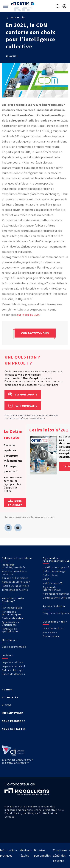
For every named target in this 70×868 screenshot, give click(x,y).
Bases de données (13, 674)
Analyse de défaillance (16, 582)
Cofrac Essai (50, 575)
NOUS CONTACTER (14, 729)
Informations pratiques (32, 418)
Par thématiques (12, 608)
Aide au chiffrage (13, 670)
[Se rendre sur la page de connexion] (64, 6)
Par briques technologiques (12, 613)
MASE (46, 579)
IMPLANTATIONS (13, 713)
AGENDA (7, 689)
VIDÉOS (7, 705)
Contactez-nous (35, 333)
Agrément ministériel (56, 594)
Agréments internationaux (52, 588)
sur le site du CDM (28, 315)
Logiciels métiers (13, 662)
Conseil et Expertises (15, 578)
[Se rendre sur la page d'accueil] (23, 3)
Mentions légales (26, 853)
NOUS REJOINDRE (13, 721)
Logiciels (7, 655)
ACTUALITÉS (10, 697)
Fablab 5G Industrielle (15, 586)
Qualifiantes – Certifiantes (11, 623)
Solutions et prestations (17, 558)
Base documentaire (14, 647)
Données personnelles (42, 853)
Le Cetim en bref (53, 628)
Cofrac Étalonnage (54, 571)
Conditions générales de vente (60, 855)
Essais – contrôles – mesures (14, 573)
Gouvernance (51, 636)
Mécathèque (10, 640)
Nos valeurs (50, 632)
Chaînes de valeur (13, 618)
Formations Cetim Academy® (13, 600)
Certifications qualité (56, 567)
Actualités (16, 18)
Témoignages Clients (15, 590)
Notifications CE (53, 583)
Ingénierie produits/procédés (14, 566)
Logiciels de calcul (13, 666)
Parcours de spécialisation (11, 630)
